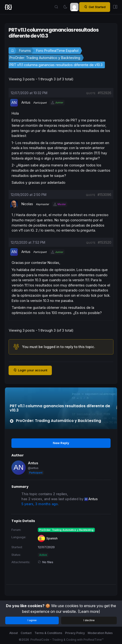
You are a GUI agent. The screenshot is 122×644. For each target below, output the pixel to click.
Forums (25, 51)
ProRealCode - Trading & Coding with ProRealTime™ (67, 640)
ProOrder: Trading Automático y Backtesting (45, 58)
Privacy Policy (75, 633)
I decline (89, 620)
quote (91, 93)
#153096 (104, 195)
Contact (26, 633)
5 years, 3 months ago (40, 504)
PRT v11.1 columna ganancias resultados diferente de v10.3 (56, 65)
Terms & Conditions (48, 633)
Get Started (95, 7)
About (14, 633)
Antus (33, 463)
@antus (33, 468)
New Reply (61, 443)
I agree (32, 620)
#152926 (105, 93)
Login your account (30, 370)
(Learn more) (89, 611)
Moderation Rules (100, 633)
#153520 (105, 242)
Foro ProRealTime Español (57, 51)
